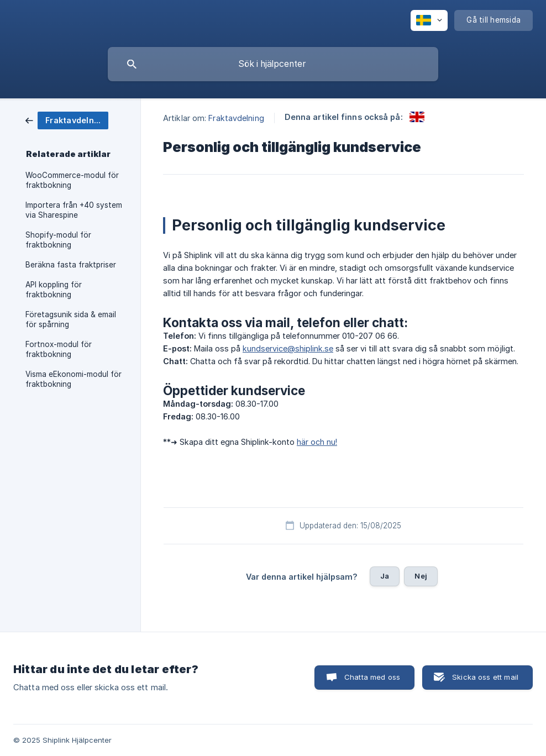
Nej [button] (421, 576)
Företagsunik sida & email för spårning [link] (71, 319)
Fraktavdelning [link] (236, 118)
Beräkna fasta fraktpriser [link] (71, 265)
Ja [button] (385, 576)
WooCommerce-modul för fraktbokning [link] (72, 180)
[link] (67, 120)
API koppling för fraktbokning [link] (54, 290)
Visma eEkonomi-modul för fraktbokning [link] (73, 379)
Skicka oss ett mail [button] (485, 677)
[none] (429, 20)
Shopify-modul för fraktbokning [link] (58, 240)
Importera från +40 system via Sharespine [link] (74, 210)
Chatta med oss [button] (372, 677)
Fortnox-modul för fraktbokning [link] (59, 349)
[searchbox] (273, 64)
